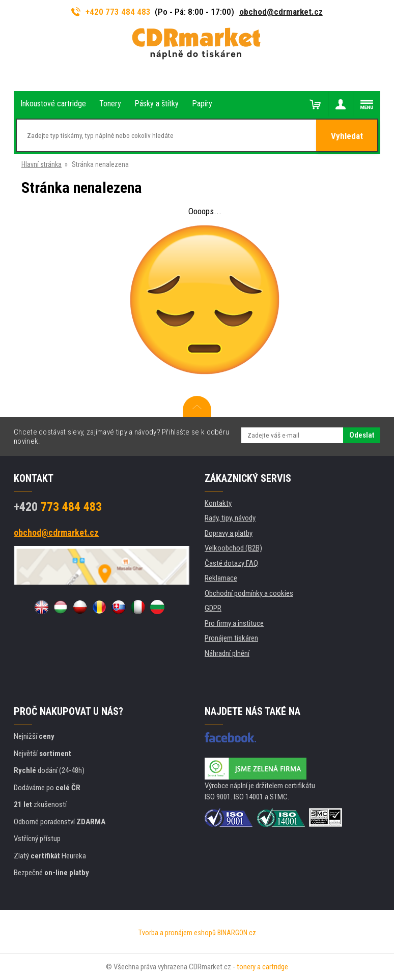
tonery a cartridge (262, 967)
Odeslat (362, 435)
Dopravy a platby (229, 533)
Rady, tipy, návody (230, 518)
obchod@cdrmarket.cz (281, 12)
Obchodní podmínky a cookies (249, 593)
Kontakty (218, 503)
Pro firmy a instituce (234, 623)
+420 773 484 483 (111, 12)
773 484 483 (58, 507)
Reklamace (221, 578)
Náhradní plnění (227, 653)
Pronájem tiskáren (231, 638)
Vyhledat (347, 136)
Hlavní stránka (41, 164)
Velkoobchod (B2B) (233, 548)
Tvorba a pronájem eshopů (177, 933)
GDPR (213, 608)
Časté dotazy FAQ (231, 563)
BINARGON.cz (237, 933)
